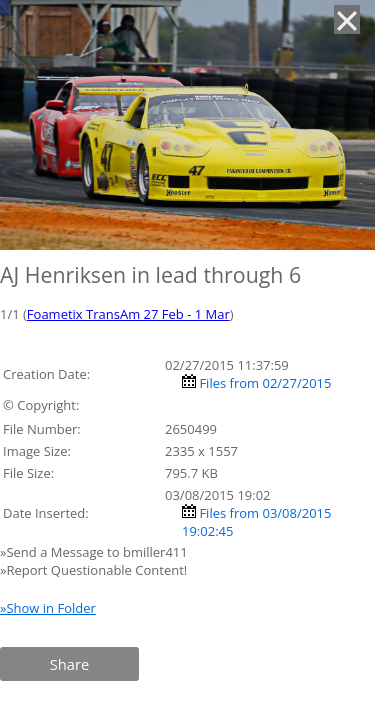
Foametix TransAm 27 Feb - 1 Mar (128, 314)
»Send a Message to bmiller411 (95, 552)
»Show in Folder (48, 608)
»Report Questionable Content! (93, 570)
